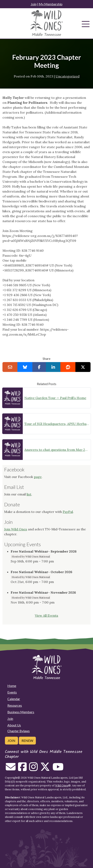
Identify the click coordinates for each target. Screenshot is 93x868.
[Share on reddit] (68, 367)
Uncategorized (67, 76)
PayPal (68, 512)
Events (12, 692)
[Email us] (11, 769)
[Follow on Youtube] (58, 769)
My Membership (51, 4)
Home (12, 686)
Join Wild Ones (16, 529)
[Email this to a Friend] (10, 367)
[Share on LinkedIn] (53, 367)
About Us (14, 725)
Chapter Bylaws (19, 731)
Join (34, 4)
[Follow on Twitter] (45, 769)
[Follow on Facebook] (22, 769)
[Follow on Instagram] (33, 769)
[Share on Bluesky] (25, 367)
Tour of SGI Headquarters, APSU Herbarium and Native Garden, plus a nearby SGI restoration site (57, 424)
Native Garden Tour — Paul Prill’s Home (55, 398)
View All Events (46, 615)
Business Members (21, 712)
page (38, 477)
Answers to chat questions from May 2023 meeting (57, 450)
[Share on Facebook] (39, 367)
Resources (15, 705)
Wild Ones (62, 785)
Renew (27, 740)
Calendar (14, 699)
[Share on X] (83, 367)
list (29, 494)
